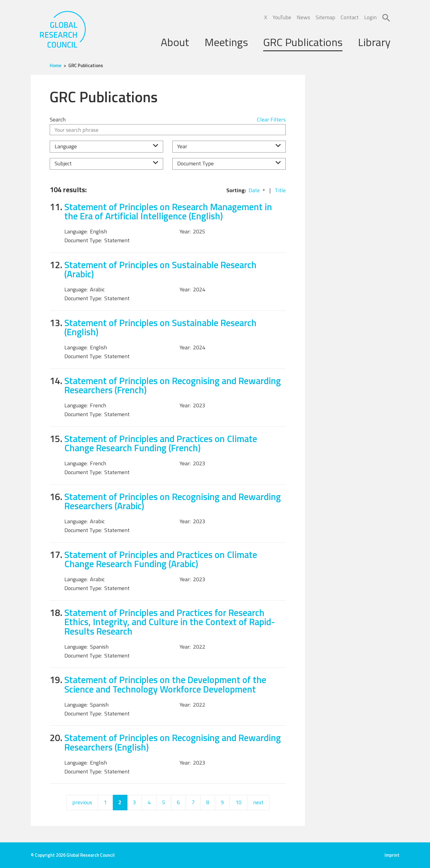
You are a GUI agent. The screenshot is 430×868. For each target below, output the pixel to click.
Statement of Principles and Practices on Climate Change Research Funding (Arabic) (161, 559)
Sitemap (325, 17)
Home (56, 65)
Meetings (226, 42)
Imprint (392, 855)
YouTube (282, 17)
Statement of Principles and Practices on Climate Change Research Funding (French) (161, 443)
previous (82, 802)
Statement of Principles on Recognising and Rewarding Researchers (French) (173, 385)
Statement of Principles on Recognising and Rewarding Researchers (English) (173, 742)
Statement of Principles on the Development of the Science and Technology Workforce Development (165, 684)
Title (280, 190)
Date (254, 190)
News (303, 17)
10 (238, 802)
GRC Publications (303, 42)
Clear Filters (271, 119)
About (175, 42)
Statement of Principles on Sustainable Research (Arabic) (160, 269)
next (258, 802)
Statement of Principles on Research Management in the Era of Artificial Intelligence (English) (168, 211)
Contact (350, 17)
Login (370, 17)
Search (58, 119)
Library (374, 42)
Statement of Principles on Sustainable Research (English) (160, 327)
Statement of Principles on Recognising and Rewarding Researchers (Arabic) (173, 501)
